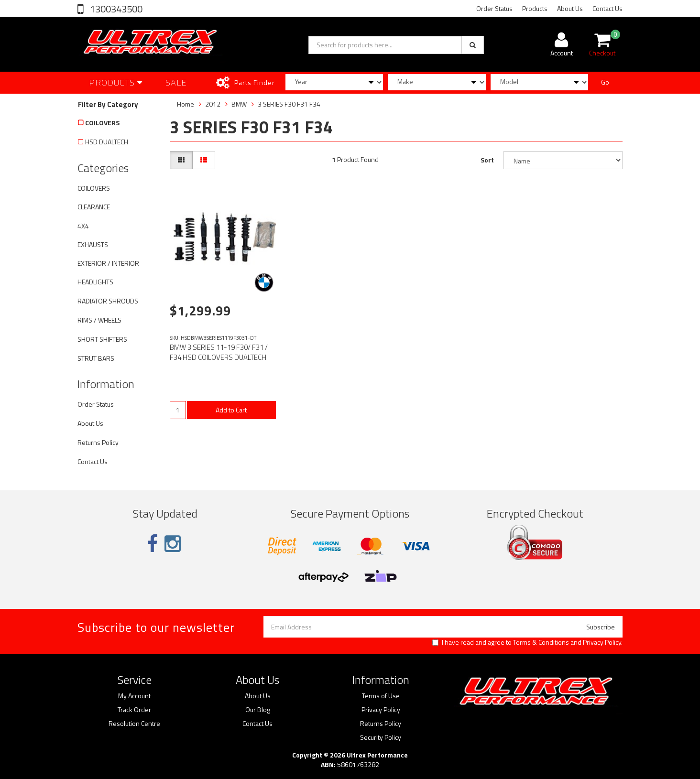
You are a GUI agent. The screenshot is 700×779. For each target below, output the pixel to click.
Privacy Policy (602, 642)
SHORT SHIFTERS (102, 339)
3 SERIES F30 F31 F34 (289, 104)
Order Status (494, 8)
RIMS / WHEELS (99, 320)
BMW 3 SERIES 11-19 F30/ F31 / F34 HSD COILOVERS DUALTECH (219, 352)
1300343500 (115, 9)
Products (535, 8)
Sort (487, 160)
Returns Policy (98, 442)
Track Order (134, 710)
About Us (570, 8)
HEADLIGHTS (95, 282)
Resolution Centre (134, 724)
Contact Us (607, 8)
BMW (239, 104)
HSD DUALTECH (107, 142)
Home (186, 104)
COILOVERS (102, 123)
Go (605, 82)
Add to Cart (231, 410)
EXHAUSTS (93, 244)
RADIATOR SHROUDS (108, 301)
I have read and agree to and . (527, 642)
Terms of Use (381, 696)
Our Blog (258, 710)
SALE (176, 82)
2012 (213, 104)
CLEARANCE (94, 207)
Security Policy (381, 737)
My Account (134, 696)
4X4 (83, 226)
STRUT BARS (96, 358)
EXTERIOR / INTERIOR (108, 263)
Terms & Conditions (541, 642)
